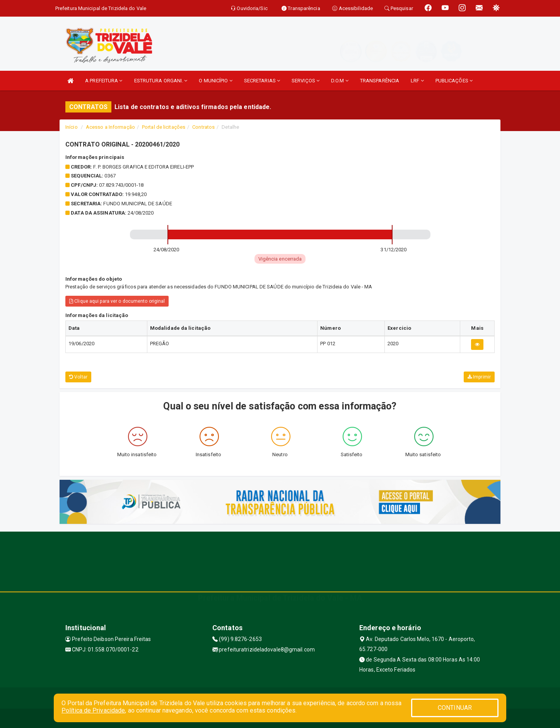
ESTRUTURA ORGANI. (161, 81)
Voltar (78, 377)
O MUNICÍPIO (215, 81)
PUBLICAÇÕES (454, 81)
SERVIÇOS (306, 81)
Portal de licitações (164, 127)
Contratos (203, 127)
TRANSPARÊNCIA (380, 81)
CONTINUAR (455, 708)
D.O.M (340, 81)
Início (72, 127)
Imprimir (479, 377)
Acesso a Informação (110, 127)
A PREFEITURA (104, 81)
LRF (417, 81)
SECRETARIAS (262, 81)
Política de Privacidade (93, 710)
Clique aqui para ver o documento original (117, 301)
